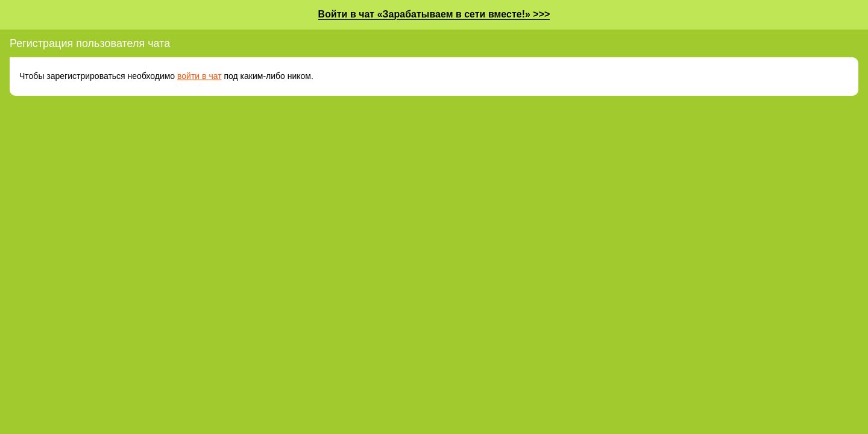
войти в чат (200, 76)
